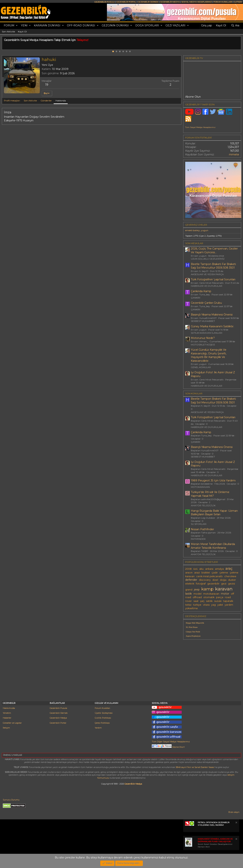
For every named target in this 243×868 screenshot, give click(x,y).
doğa (223, 580)
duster (232, 580)
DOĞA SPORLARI (147, 25)
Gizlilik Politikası (103, 718)
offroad (197, 597)
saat (196, 601)
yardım (229, 605)
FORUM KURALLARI (223, 2)
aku (201, 569)
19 (47, 85)
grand (189, 590)
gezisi (232, 584)
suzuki (218, 601)
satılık (209, 601)
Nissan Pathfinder (202, 529)
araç (229, 568)
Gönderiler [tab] (46, 101)
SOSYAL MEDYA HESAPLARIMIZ (197, 2)
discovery (205, 580)
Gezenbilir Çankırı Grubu (206, 303)
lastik (189, 594)
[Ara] (235, 26)
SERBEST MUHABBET (203, 321)
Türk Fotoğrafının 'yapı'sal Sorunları (213, 279)
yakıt (220, 605)
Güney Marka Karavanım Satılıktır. (212, 326)
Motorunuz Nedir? (203, 338)
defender (191, 580)
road (228, 597)
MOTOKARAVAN (200, 487)
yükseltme (192, 608)
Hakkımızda (9, 708)
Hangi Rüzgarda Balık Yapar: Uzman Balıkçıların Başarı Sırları (214, 513)
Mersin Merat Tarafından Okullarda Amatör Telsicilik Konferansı (213, 546)
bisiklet (206, 573)
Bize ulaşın (234, 812)
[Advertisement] (212, 669)
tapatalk (228, 601)
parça (220, 597)
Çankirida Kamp (201, 291)
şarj (202, 601)
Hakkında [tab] (61, 101)
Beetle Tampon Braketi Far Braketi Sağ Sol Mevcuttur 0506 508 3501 (213, 266)
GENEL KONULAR (201, 367)
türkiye (197, 605)
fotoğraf (201, 584)
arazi (197, 573)
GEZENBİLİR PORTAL (126, 2)
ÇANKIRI (196, 298)
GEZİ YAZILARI (175, 25)
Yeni (24, 25)
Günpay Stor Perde (193, 632)
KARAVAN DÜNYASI (47, 25)
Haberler (7, 718)
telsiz (188, 605)
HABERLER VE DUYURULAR (207, 286)
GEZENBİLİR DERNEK (148, 2)
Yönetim (7, 713)
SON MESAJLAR (194, 243)
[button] (17, 26)
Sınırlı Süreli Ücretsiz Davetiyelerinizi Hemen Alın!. (215, 843)
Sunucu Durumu (11, 800)
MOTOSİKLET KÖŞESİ (203, 345)
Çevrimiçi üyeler (196, 225)
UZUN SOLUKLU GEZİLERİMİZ (208, 259)
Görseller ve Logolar (12, 723)
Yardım (98, 728)
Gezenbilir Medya (58, 718)
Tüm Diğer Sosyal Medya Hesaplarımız (171, 742)
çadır (215, 573)
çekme (224, 573)
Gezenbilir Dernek (59, 713)
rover (189, 601)
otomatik (209, 597)
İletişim (6, 728)
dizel (215, 580)
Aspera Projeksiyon (193, 636)
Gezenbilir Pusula (58, 708)
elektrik (190, 584)
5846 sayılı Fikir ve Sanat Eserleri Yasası (195, 767)
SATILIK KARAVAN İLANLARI (207, 333)
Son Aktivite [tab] (30, 101)
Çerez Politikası (102, 723)
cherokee (230, 576)
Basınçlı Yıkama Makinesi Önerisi (212, 315)
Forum (9, 25)
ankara (209, 569)
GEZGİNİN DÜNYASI (115, 25)
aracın (189, 573)
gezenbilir (213, 584)
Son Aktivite (8, 32)
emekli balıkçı (193, 230)
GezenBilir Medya (133, 784)
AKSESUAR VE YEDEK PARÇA (207, 274)
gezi (224, 584)
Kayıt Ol (22, 32)
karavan (224, 589)
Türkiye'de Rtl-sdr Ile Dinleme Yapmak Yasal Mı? (210, 494)
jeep (197, 590)
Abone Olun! (168, 747)
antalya (219, 569)
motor (225, 594)
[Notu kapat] (236, 823)
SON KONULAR (194, 393)
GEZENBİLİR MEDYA (170, 2)
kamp (207, 589)
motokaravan (211, 594)
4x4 (195, 569)
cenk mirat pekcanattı (209, 576)
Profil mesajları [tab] (12, 101)
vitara (206, 605)
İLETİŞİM (238, 2)
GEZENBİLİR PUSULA (104, 2)
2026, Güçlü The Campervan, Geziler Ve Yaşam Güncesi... (214, 250)
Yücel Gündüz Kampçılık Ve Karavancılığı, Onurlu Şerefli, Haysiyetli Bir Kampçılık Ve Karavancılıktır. (209, 355)
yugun (205, 230)
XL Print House (192, 627)
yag (213, 605)
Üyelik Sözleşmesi (104, 713)
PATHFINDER (198, 539)
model (197, 594)
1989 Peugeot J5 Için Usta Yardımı (213, 480)
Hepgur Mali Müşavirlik (195, 623)
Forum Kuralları (102, 708)
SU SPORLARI (199, 524)
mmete (234, 154)
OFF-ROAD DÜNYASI (81, 25)
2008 (188, 569)
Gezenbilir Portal (58, 723)
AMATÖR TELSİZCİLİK (203, 505)
